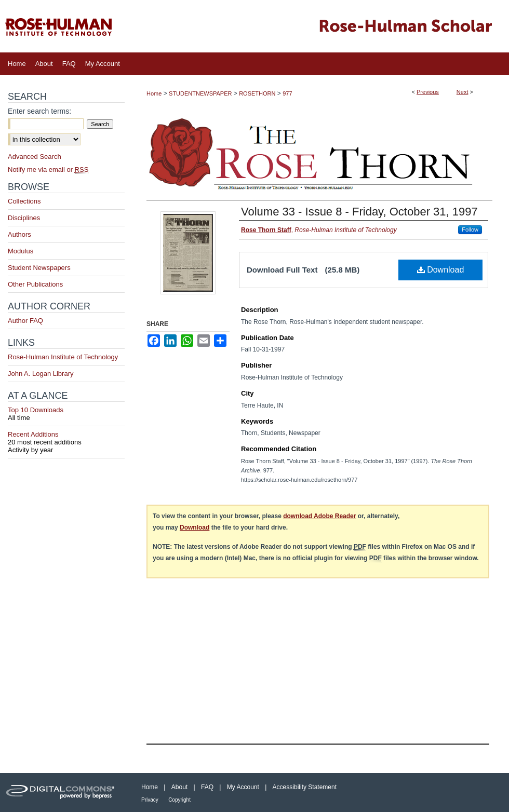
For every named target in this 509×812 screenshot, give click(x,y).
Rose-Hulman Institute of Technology (63, 357)
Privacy (150, 800)
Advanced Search (35, 157)
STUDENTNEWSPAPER (200, 93)
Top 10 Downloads (66, 414)
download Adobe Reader (319, 516)
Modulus (21, 251)
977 (287, 93)
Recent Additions (66, 438)
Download (441, 270)
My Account (243, 787)
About (179, 787)
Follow (470, 229)
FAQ (207, 787)
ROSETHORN (257, 93)
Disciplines (24, 218)
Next (463, 92)
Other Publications (35, 284)
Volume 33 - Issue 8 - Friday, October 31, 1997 (359, 212)
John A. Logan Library (41, 374)
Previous (428, 92)
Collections (24, 201)
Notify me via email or (48, 170)
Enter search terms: (39, 111)
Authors (19, 234)
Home (154, 93)
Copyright (179, 800)
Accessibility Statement (305, 787)
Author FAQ (25, 321)
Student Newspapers (39, 268)
